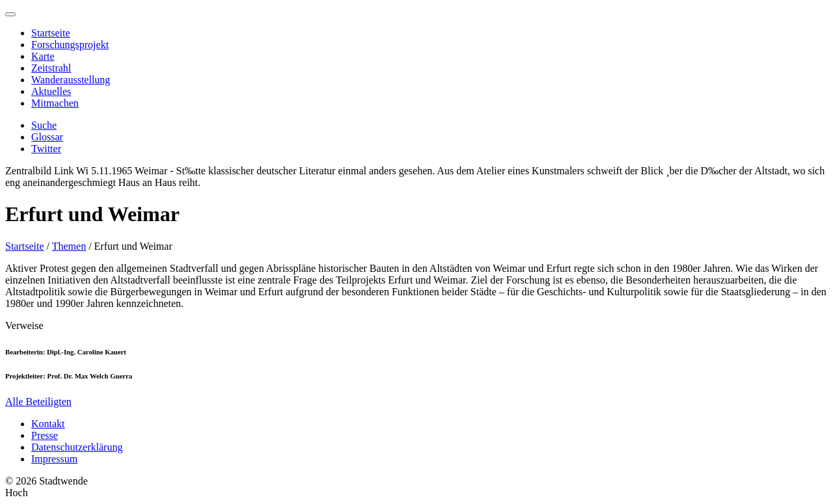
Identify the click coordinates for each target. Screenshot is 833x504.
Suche (44, 125)
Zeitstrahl (51, 68)
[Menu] (10, 14)
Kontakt (48, 424)
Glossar (47, 137)
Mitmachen (55, 103)
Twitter (46, 149)
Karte (43, 56)
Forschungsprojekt (70, 45)
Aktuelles (51, 91)
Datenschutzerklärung (77, 447)
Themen (69, 246)
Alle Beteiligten (38, 402)
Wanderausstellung (71, 80)
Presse (45, 435)
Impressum (54, 459)
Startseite (51, 33)
